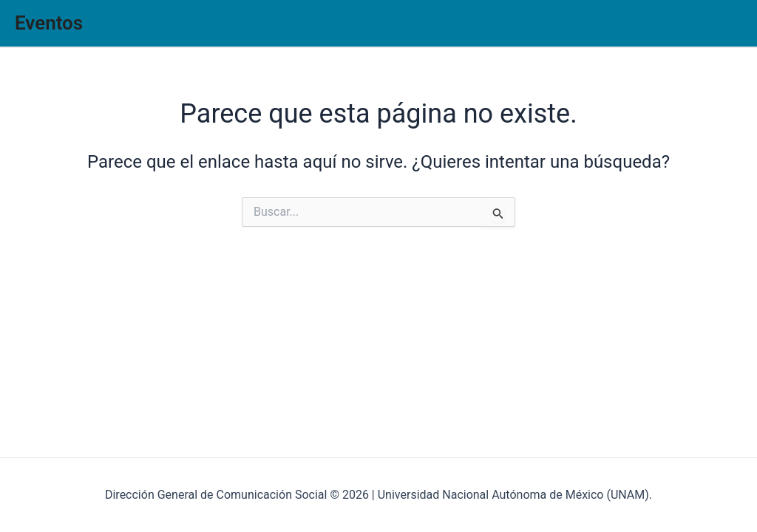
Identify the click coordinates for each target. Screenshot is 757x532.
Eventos (49, 23)
